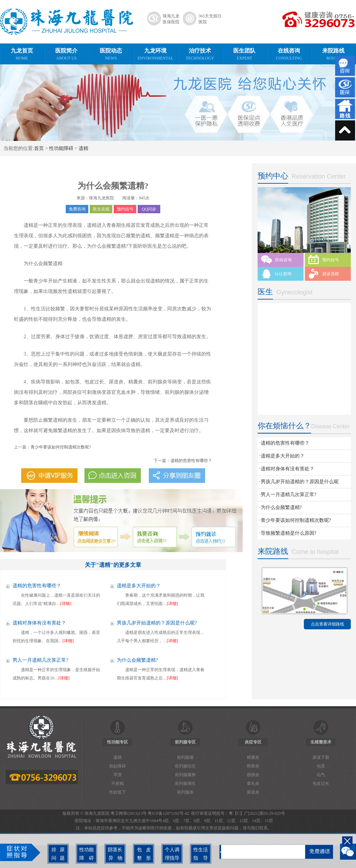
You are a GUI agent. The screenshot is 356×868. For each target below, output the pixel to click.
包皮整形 (142, 854)
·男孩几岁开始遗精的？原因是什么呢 (299, 482)
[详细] (66, 604)
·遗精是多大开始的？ (282, 456)
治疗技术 (200, 54)
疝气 (321, 775)
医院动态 (111, 54)
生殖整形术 (321, 742)
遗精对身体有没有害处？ (39, 623)
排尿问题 (56, 854)
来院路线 (333, 54)
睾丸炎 (253, 783)
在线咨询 (289, 54)
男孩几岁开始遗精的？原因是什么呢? (157, 623)
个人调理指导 (170, 854)
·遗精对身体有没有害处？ (287, 469)
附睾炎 (253, 766)
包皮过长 (321, 783)
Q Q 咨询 (283, 274)
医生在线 (101, 209)
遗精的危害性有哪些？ (191, 461)
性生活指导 (199, 854)
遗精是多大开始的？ (139, 586)
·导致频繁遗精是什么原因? (288, 533)
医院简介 (66, 54)
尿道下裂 (321, 757)
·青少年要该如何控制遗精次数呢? (295, 520)
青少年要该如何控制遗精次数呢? (61, 447)
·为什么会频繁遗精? (281, 507)
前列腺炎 (185, 792)
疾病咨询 (283, 260)
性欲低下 (118, 792)
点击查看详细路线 (327, 624)
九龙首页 (22, 54)
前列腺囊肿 (185, 775)
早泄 (118, 775)
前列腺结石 (185, 766)
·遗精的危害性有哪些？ (284, 443)
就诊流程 (331, 274)
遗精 (83, 148)
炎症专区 (253, 742)
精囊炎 (253, 757)
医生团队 (244, 54)
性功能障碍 (61, 148)
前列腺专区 (185, 742)
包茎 (321, 766)
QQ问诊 (149, 209)
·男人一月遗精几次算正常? (288, 495)
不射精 (118, 783)
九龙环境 (155, 54)
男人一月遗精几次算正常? (40, 660)
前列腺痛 (185, 757)
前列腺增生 (185, 783)
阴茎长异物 (113, 854)
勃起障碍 (118, 766)
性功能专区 (118, 742)
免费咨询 (77, 209)
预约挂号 (125, 209)
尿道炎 (253, 792)
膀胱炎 (253, 775)
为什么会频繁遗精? (137, 660)
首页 (39, 148)
